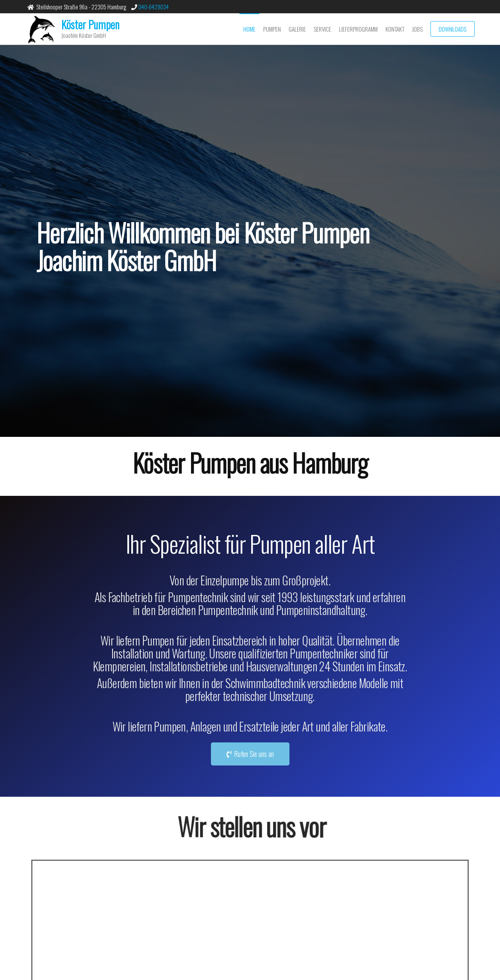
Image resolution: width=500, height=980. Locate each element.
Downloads (453, 29)
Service (322, 29)
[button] (250, 754)
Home (249, 29)
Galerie (297, 29)
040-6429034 (153, 7)
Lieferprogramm (358, 29)
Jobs (417, 29)
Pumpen (272, 29)
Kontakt (395, 29)
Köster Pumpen (90, 24)
